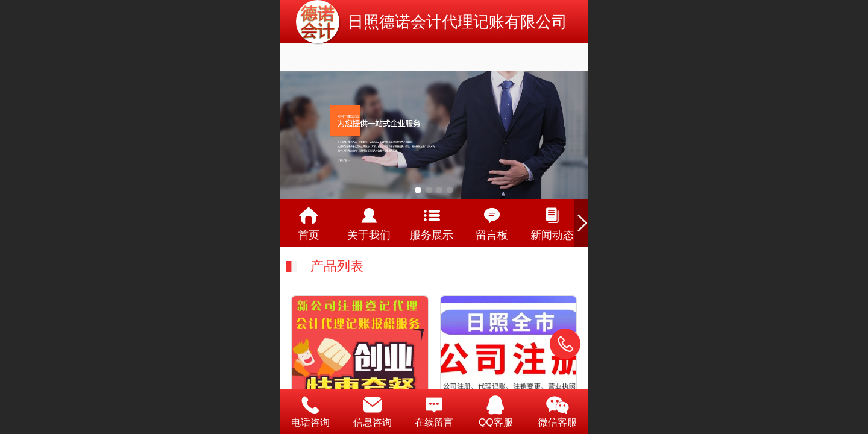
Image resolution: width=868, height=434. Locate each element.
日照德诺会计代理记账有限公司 (458, 22)
